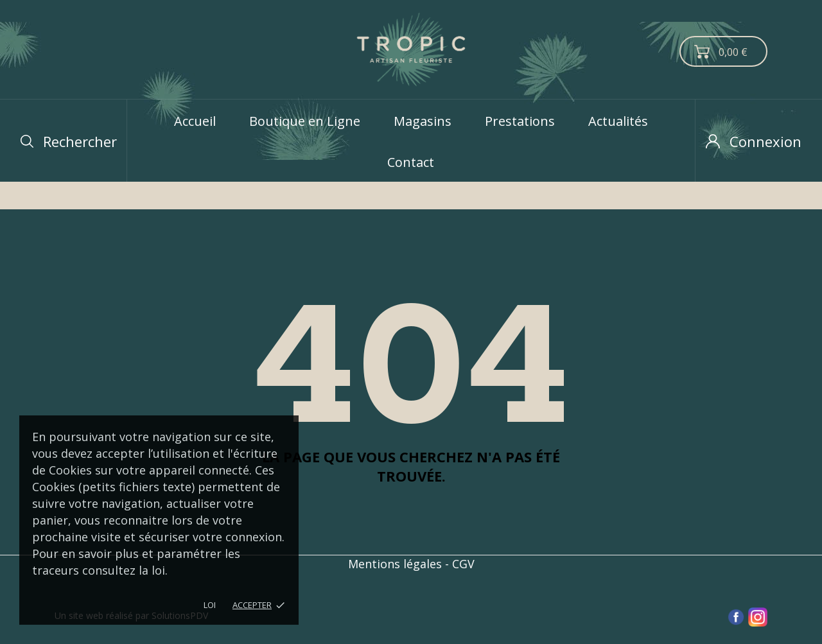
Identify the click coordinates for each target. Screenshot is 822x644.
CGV (463, 564)
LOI (210, 605)
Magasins (423, 121)
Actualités (618, 121)
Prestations (520, 121)
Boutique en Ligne (305, 121)
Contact (411, 162)
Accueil (195, 121)
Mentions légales (395, 564)
